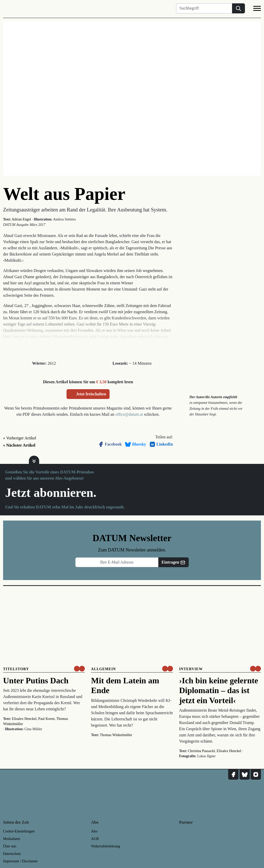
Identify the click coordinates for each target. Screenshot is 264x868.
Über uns (10, 846)
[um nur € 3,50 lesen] (79, 669)
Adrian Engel (21, 219)
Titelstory (16, 669)
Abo (94, 831)
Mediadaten (12, 839)
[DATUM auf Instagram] (256, 775)
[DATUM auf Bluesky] (245, 775)
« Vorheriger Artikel (20, 438)
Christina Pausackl (201, 751)
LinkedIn (161, 444)
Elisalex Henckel (24, 719)
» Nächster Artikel (19, 445)
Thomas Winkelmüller (116, 735)
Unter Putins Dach (36, 680)
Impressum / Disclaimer (20, 861)
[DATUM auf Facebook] (233, 775)
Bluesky (135, 444)
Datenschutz (12, 854)
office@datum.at (129, 414)
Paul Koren (46, 719)
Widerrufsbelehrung (105, 846)
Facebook (110, 444)
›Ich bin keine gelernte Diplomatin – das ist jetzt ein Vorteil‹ (219, 690)
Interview (191, 669)
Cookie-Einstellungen (19, 831)
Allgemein (103, 669)
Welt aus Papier (64, 194)
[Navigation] (257, 9)
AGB (95, 839)
